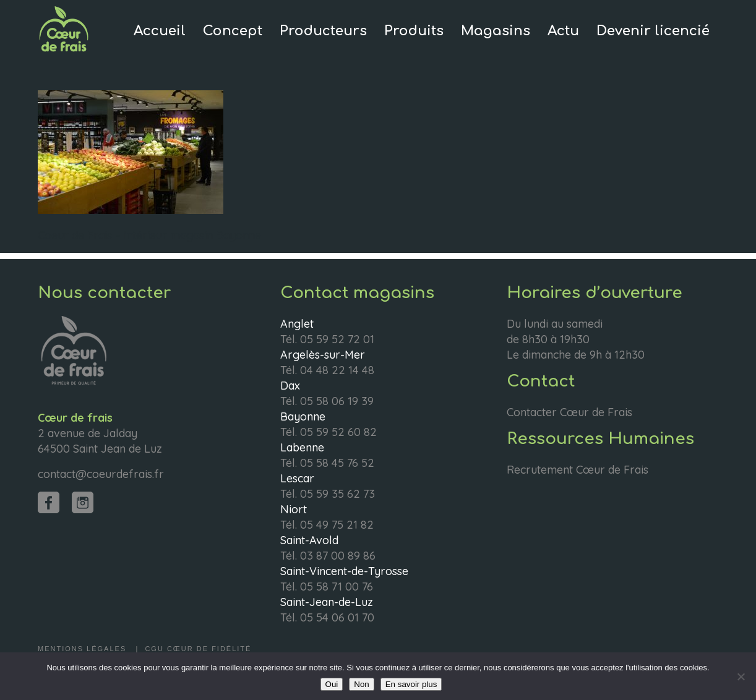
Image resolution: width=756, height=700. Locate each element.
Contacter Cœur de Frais (569, 412)
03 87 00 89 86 (338, 556)
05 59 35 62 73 (337, 494)
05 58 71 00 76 (337, 587)
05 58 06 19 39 (337, 401)
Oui (332, 684)
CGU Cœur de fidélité (198, 649)
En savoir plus (411, 684)
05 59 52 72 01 (337, 339)
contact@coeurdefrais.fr (101, 474)
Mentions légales (84, 649)
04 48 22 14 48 (337, 370)
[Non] (741, 677)
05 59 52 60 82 (338, 432)
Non (361, 684)
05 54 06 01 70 (337, 617)
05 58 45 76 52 (337, 463)
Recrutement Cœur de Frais (578, 470)
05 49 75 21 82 (337, 525)
